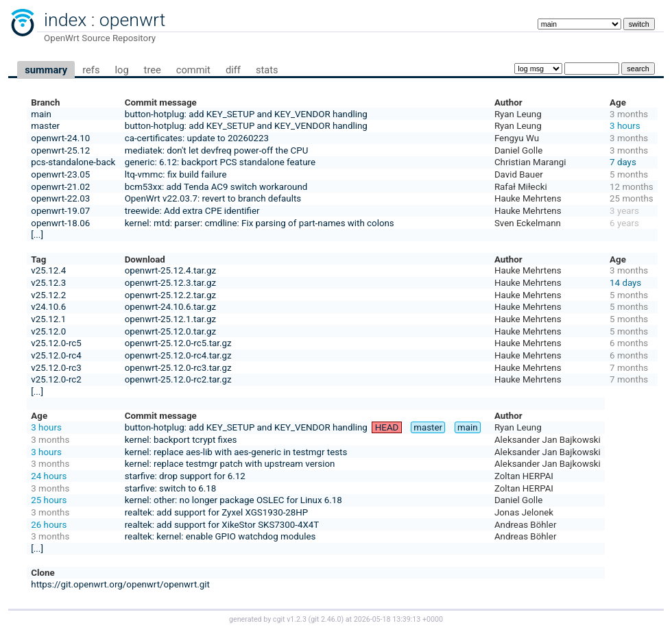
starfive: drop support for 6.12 (185, 476)
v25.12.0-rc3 (56, 368)
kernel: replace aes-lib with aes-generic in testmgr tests (236, 452)
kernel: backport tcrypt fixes (181, 440)
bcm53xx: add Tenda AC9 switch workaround (216, 187)
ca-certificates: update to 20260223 (197, 138)
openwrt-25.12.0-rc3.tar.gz (178, 368)
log (121, 70)
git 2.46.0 (326, 619)
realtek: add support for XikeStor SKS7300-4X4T (222, 525)
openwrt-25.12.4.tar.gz (170, 270)
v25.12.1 (48, 319)
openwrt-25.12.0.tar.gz (170, 331)
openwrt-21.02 (60, 187)
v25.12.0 (48, 331)
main (41, 114)
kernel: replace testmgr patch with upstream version (230, 464)
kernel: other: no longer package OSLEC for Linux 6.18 (233, 500)
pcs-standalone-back (73, 162)
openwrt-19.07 (60, 211)
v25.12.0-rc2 (56, 379)
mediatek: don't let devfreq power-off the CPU (217, 150)
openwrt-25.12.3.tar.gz (170, 283)
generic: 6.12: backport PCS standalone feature (220, 162)
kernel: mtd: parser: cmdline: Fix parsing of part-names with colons (260, 223)
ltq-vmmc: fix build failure (176, 174)
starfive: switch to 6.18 (171, 488)
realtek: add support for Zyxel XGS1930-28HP (217, 512)
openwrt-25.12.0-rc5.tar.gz (178, 343)
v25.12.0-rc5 (56, 343)
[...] (37, 235)
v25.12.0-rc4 (56, 355)
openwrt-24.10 (60, 138)
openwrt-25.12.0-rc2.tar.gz (178, 379)
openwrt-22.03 (60, 198)
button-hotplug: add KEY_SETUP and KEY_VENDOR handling (246, 114)
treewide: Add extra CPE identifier (192, 211)
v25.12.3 (48, 283)
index (65, 20)
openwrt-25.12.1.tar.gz (170, 319)
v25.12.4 (48, 270)
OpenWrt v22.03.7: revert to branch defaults (213, 198)
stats (267, 70)
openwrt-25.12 (60, 150)
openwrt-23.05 (60, 174)
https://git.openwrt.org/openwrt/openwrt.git (120, 584)
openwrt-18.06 (60, 223)
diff (233, 70)
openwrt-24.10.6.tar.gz (170, 307)
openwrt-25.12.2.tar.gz (170, 295)
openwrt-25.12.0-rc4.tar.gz (178, 355)
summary (46, 70)
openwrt (132, 20)
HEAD (387, 427)
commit (193, 70)
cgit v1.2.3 (290, 619)
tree (153, 70)
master (45, 126)
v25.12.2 (48, 295)
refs (91, 70)
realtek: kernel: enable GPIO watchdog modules (220, 536)
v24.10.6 (48, 307)
